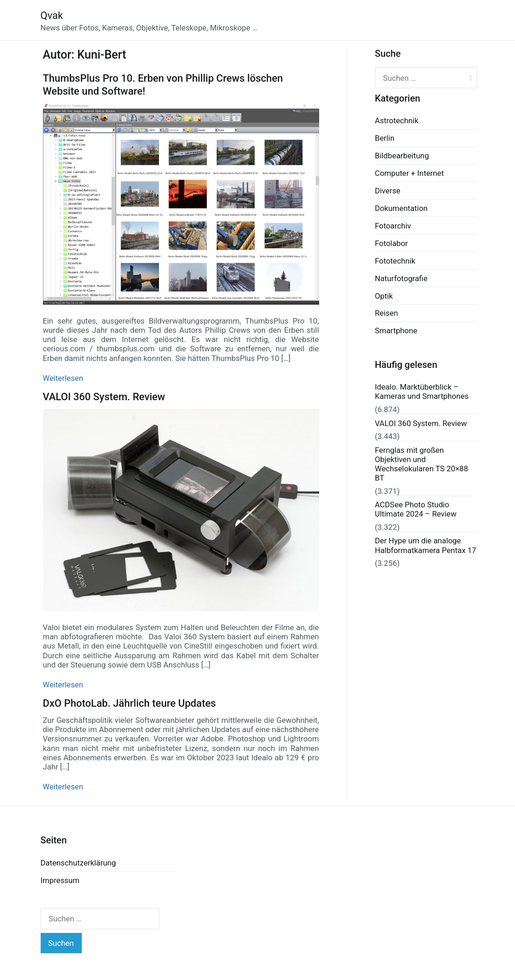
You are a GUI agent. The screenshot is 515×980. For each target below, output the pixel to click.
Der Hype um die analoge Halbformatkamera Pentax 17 (426, 545)
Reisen (387, 313)
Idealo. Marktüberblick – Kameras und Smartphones (422, 391)
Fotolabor (391, 243)
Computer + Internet (409, 173)
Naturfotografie (401, 278)
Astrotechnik (397, 120)
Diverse (388, 191)
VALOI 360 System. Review (104, 397)
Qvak (52, 15)
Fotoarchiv (393, 226)
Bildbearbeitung (402, 156)
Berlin (385, 138)
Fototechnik (395, 261)
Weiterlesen (63, 378)
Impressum (60, 880)
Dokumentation (401, 208)
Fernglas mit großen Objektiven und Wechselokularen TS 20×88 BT (422, 464)
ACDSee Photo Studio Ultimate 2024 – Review (416, 509)
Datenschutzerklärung (78, 863)
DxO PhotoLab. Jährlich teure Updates (130, 703)
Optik (384, 296)
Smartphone (396, 331)
